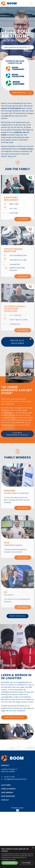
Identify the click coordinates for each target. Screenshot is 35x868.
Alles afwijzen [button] (26, 863)
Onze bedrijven (19, 93)
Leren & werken (8, 789)
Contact (5, 800)
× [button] (33, 848)
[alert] (17, 857)
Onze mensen (7, 793)
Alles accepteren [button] (10, 863)
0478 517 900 (9, 777)
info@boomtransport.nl (15, 779)
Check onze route (14, 40)
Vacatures (6, 785)
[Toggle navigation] (31, 3)
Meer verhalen (18, 616)
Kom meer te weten (14, 717)
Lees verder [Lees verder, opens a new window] (12, 859)
